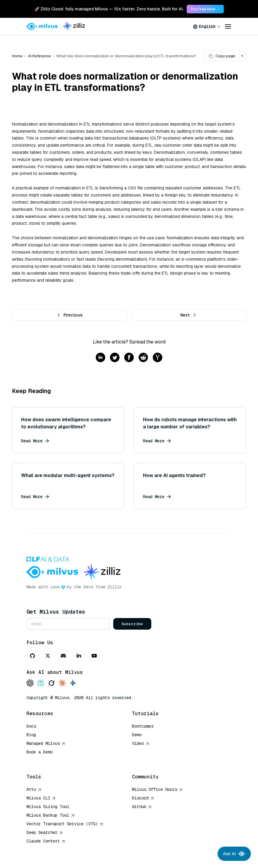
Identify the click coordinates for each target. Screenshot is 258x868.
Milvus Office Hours (157, 789)
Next (188, 315)
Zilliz (114, 587)
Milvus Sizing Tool (48, 807)
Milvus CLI (41, 798)
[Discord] (63, 656)
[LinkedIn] (79, 656)
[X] (48, 656)
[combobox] (207, 26)
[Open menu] (228, 26)
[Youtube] (94, 656)
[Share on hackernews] (158, 358)
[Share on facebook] (129, 358)
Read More (35, 441)
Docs (31, 726)
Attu (34, 789)
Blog (31, 735)
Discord (143, 798)
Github (142, 807)
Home (17, 56)
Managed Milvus (46, 743)
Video (141, 743)
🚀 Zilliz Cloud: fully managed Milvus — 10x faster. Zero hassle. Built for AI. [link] (109, 9)
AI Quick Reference (48, 761)
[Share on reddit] (143, 358)
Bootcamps (143, 726)
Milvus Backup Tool (51, 815)
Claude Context (46, 841)
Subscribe (132, 624)
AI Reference (39, 56)
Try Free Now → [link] (205, 9)
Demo (137, 735)
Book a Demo (40, 752)
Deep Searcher (45, 832)
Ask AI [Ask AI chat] (234, 854)
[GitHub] (32, 656)
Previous (70, 315)
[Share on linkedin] (100, 358)
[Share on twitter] (115, 358)
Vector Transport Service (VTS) (65, 824)
